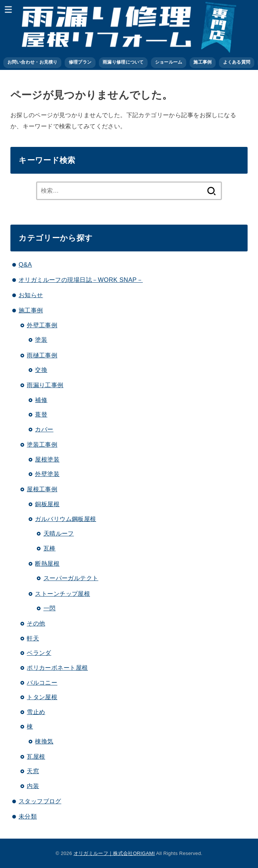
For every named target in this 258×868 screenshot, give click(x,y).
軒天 (33, 638)
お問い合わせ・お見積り (33, 62)
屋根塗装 (47, 459)
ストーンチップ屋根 (62, 594)
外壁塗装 (47, 474)
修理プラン (80, 62)
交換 (41, 370)
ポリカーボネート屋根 (57, 668)
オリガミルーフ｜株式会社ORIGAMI (114, 853)
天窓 (33, 771)
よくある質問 (237, 62)
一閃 (50, 608)
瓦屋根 (36, 756)
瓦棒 (50, 548)
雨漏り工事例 (45, 385)
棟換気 (44, 741)
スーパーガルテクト (71, 578)
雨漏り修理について (123, 62)
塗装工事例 (42, 444)
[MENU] (8, 9)
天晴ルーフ (59, 533)
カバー (44, 429)
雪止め (36, 712)
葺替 (41, 414)
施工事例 (202, 62)
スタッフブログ (40, 801)
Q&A (25, 264)
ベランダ (39, 653)
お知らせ (31, 295)
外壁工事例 (42, 325)
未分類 (28, 816)
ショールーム (169, 62)
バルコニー (42, 682)
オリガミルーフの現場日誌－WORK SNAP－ (81, 280)
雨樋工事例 (42, 355)
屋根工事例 (42, 489)
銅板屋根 (47, 504)
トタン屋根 (42, 697)
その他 (36, 623)
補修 (41, 400)
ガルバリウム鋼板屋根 (65, 519)
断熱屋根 (47, 563)
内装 (33, 786)
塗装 (41, 340)
